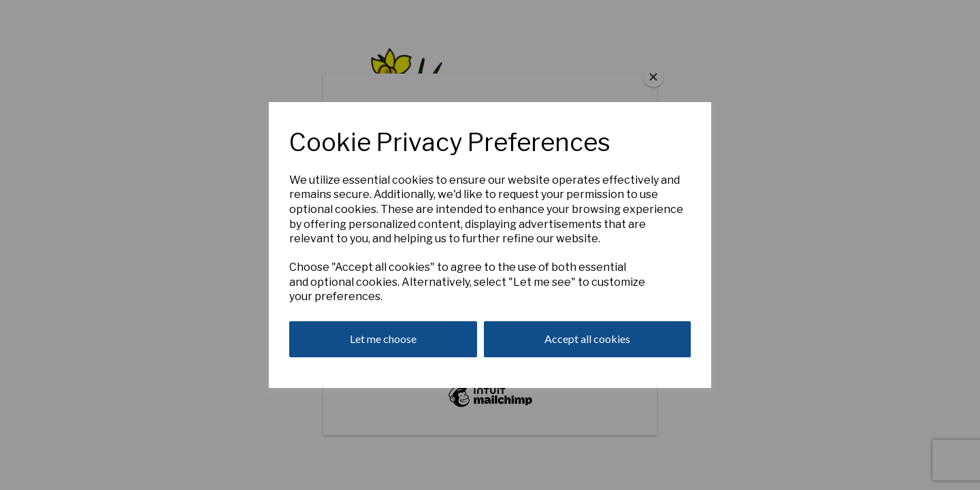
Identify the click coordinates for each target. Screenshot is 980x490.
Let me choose (383, 339)
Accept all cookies (587, 339)
